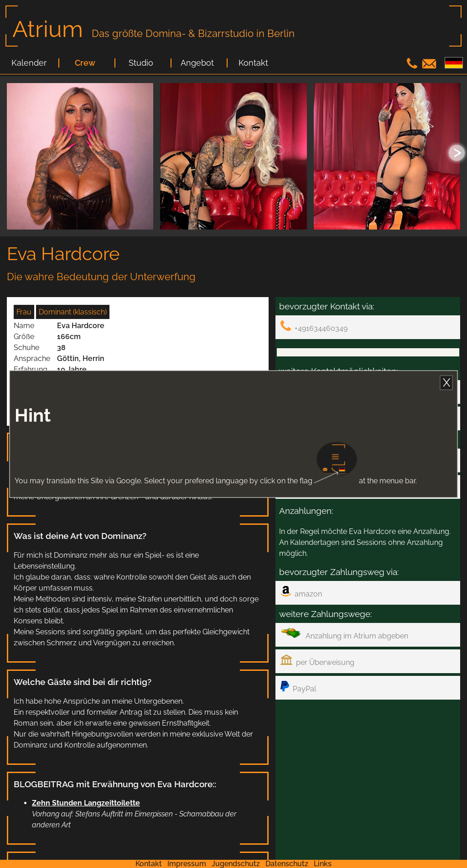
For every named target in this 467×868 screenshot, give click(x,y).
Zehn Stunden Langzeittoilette (86, 803)
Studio (141, 63)
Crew (85, 63)
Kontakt (253, 63)
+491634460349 (314, 327)
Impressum (187, 864)
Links (323, 864)
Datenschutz (287, 864)
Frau (24, 312)
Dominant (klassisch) (73, 312)
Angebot (197, 63)
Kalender (29, 63)
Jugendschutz (236, 864)
